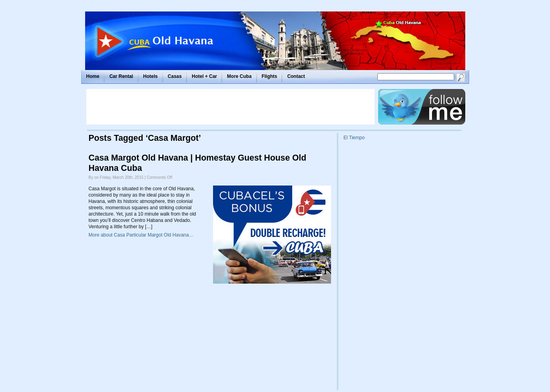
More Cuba (239, 76)
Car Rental (121, 76)
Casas (175, 76)
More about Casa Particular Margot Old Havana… (141, 235)
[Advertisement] (230, 107)
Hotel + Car (204, 76)
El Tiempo (354, 138)
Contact (296, 76)
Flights (269, 76)
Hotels (151, 76)
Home (93, 76)
